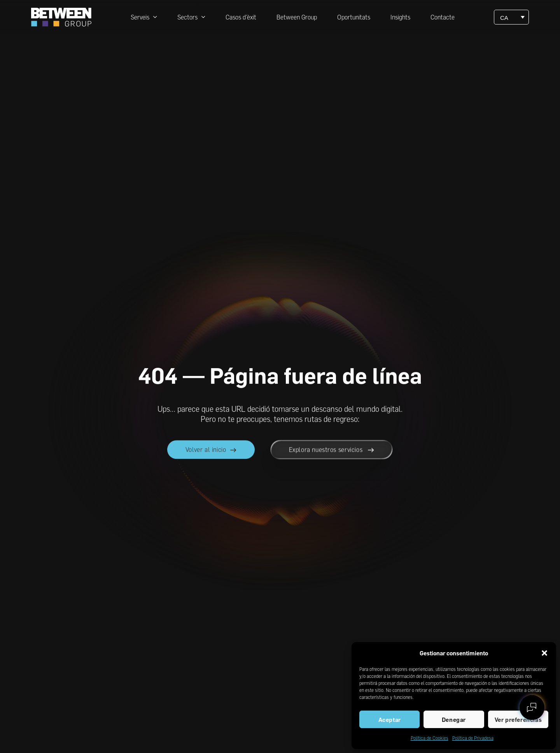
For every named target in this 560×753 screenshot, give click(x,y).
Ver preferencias (518, 720)
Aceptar (390, 720)
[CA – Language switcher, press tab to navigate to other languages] (511, 17)
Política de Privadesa (473, 738)
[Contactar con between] (532, 707)
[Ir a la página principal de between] (61, 17)
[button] (544, 653)
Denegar (454, 720)
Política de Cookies (430, 738)
